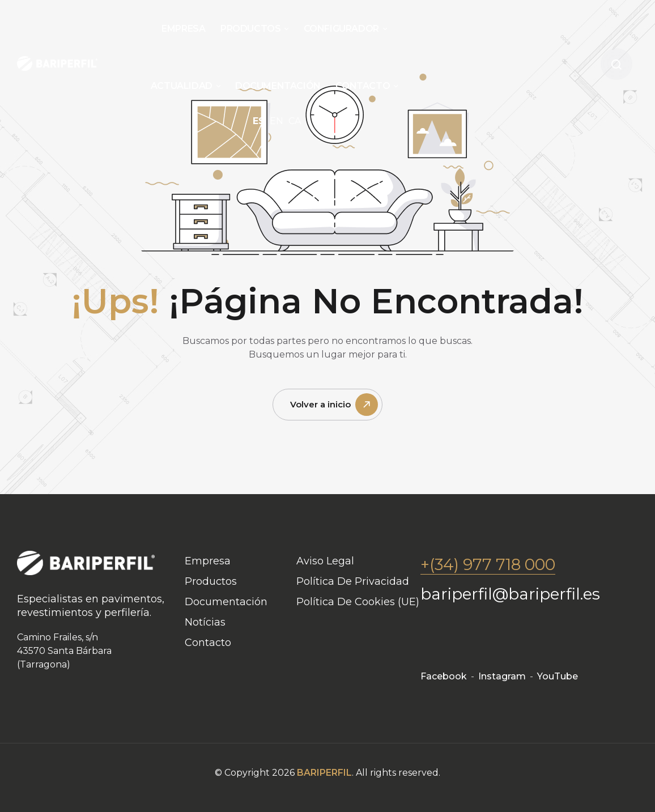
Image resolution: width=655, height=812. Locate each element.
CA (295, 121)
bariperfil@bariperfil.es (510, 594)
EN (277, 121)
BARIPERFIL (324, 773)
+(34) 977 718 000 (488, 564)
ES (259, 121)
